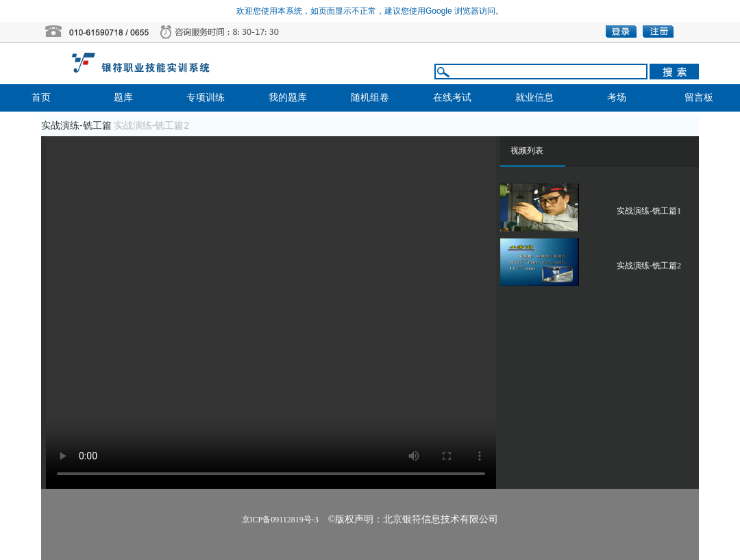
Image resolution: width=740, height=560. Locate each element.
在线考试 (452, 98)
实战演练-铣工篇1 (649, 211)
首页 (41, 98)
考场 (617, 98)
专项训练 (206, 98)
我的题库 (288, 98)
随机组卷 (370, 98)
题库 (123, 98)
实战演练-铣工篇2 (649, 266)
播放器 (271, 313)
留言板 (699, 98)
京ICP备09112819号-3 (280, 520)
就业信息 (534, 98)
